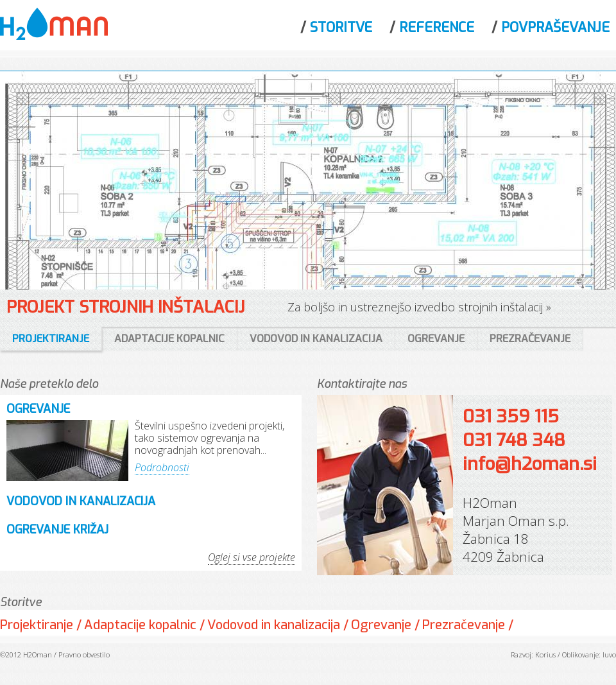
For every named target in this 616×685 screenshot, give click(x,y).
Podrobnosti (162, 467)
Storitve (341, 28)
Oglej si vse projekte (252, 557)
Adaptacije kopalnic (140, 625)
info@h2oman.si (530, 464)
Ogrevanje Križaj (57, 530)
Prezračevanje (464, 625)
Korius (545, 655)
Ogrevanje (38, 409)
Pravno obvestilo (84, 655)
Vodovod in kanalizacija (81, 501)
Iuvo (609, 655)
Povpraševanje (555, 28)
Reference (437, 28)
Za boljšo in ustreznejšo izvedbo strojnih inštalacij (415, 307)
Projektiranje (37, 625)
